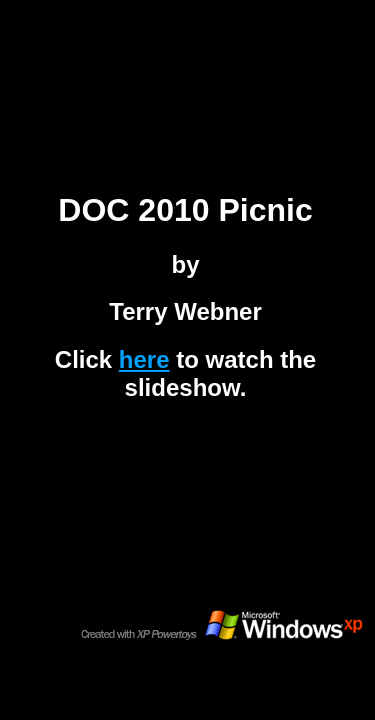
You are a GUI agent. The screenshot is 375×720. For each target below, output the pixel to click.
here (144, 359)
